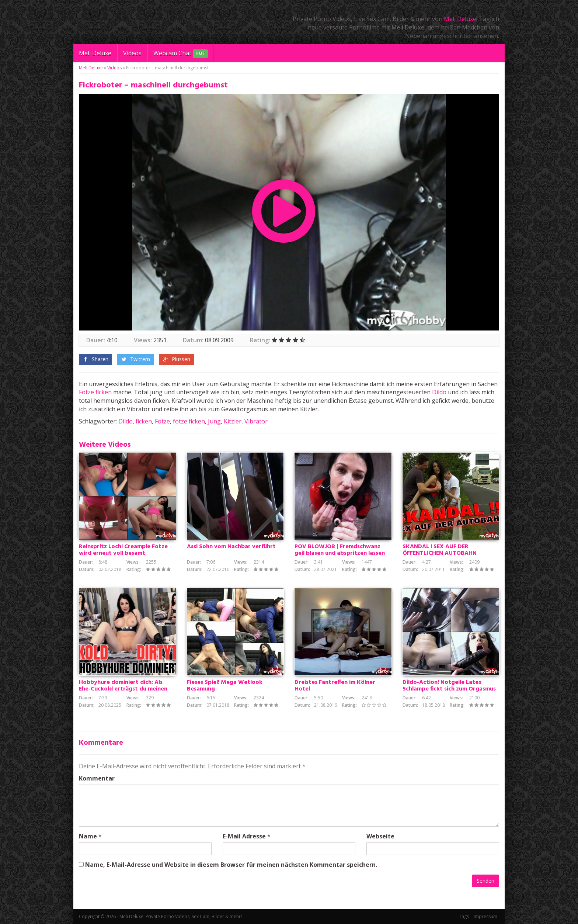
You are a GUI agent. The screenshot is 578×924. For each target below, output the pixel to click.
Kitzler (233, 421)
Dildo (439, 392)
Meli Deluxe (460, 19)
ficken (104, 392)
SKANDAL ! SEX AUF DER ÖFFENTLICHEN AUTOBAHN (440, 550)
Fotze (86, 392)
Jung (214, 421)
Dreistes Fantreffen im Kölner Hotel (335, 686)
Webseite (380, 836)
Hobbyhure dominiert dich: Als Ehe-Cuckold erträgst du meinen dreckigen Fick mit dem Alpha (123, 689)
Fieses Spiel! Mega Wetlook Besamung (225, 686)
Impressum (485, 916)
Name (88, 836)
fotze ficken (189, 421)
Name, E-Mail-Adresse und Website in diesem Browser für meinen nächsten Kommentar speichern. (231, 865)
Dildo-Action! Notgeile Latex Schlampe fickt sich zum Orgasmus (449, 686)
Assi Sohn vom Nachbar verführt (231, 547)
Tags (464, 916)
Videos (132, 53)
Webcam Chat (181, 54)
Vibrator (256, 421)
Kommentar (97, 778)
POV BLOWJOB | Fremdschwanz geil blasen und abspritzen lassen (340, 550)
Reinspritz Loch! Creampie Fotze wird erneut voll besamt (123, 550)
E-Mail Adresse (244, 836)
